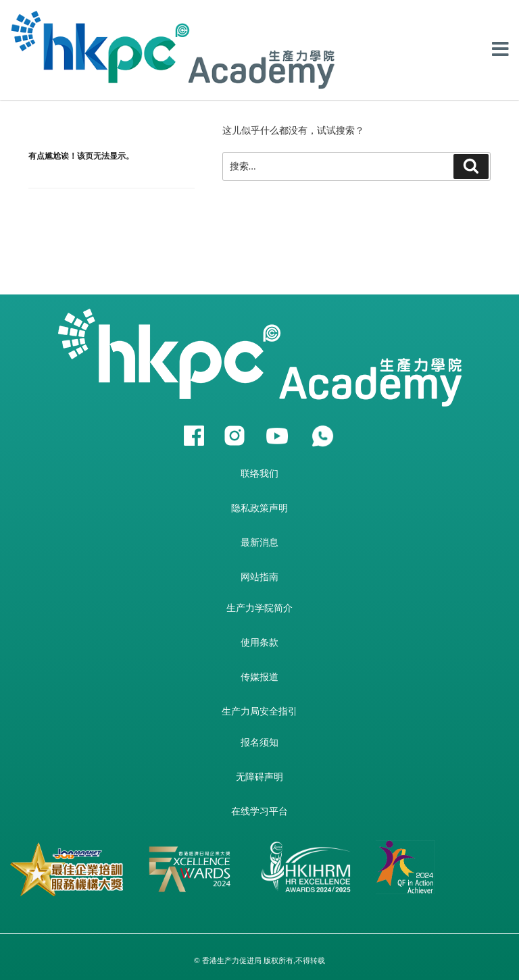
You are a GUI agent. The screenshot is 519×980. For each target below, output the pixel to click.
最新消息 (259, 542)
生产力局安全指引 (259, 711)
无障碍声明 (259, 777)
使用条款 (259, 642)
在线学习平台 (259, 811)
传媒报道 (259, 677)
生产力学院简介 (259, 608)
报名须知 (259, 742)
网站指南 (259, 577)
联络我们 (259, 473)
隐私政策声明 (259, 508)
